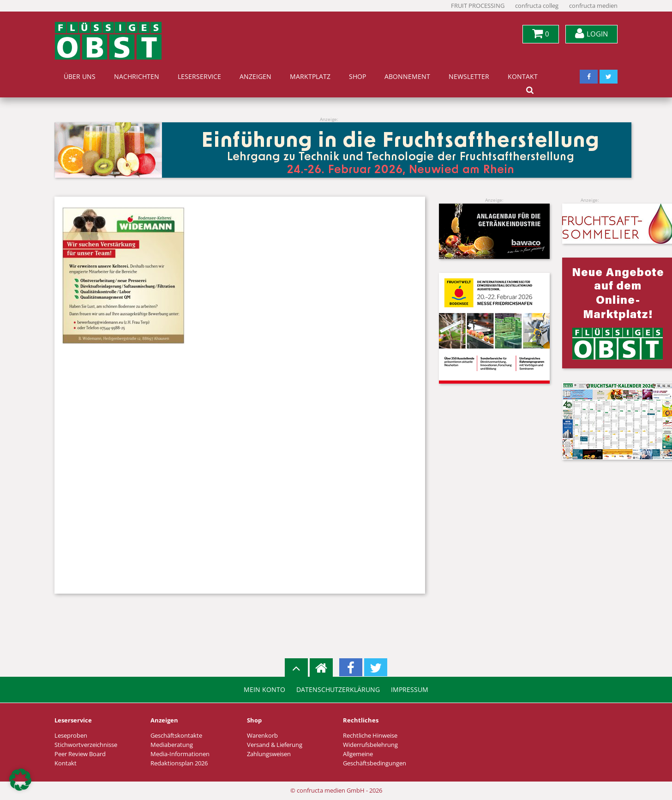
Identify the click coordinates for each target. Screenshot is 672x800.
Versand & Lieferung (275, 745)
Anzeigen (255, 77)
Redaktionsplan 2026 (179, 763)
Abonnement (407, 77)
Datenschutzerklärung (338, 690)
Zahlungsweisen (269, 754)
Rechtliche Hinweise (370, 736)
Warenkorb (262, 736)
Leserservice (199, 77)
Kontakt (523, 77)
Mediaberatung (172, 745)
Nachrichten (137, 77)
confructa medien (593, 6)
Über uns (80, 77)
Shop (357, 77)
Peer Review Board (80, 754)
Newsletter (469, 77)
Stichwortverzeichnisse (86, 745)
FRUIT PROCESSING (478, 6)
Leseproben (71, 736)
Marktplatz (310, 77)
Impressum (410, 690)
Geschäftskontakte (176, 736)
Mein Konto (264, 690)
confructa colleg (537, 6)
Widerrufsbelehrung (370, 745)
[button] (20, 780)
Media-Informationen (180, 754)
